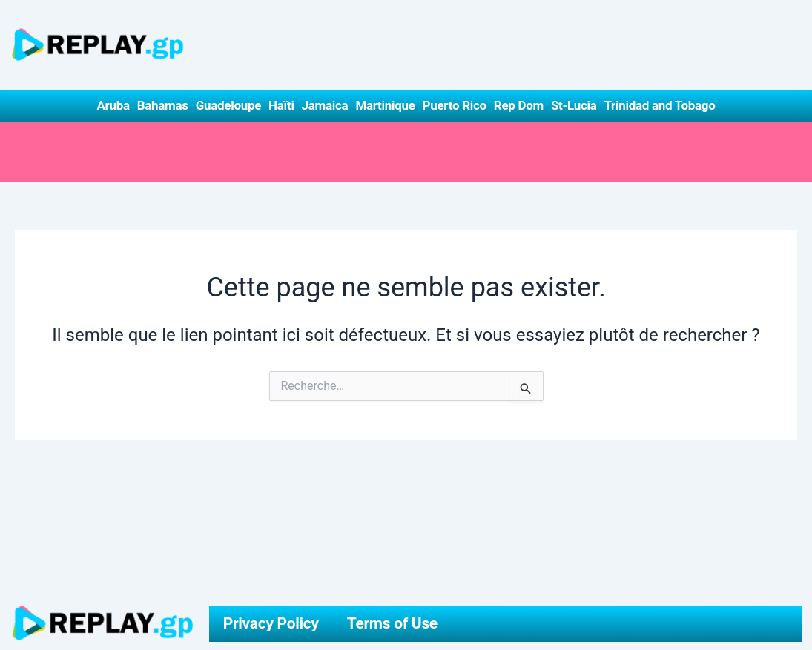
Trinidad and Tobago (659, 105)
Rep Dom (519, 105)
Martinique (385, 105)
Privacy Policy (271, 623)
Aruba (113, 105)
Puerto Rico (455, 105)
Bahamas (163, 105)
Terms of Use (392, 623)
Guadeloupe (228, 105)
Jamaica (325, 105)
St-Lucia (574, 105)
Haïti (281, 105)
